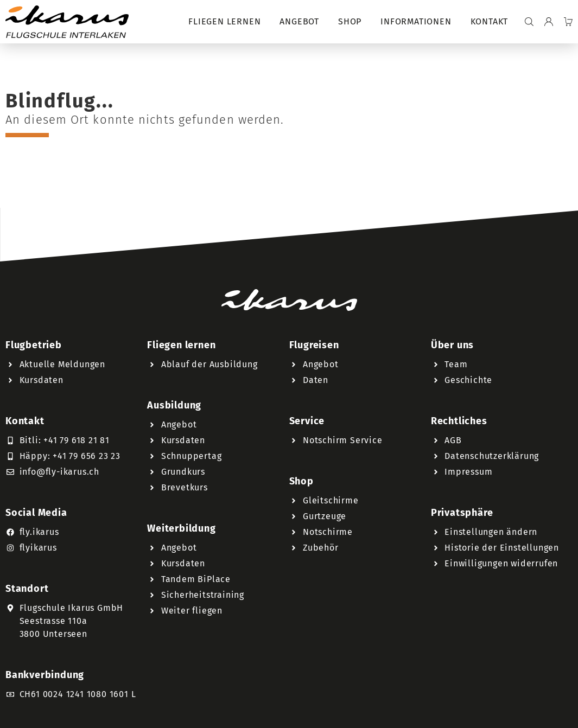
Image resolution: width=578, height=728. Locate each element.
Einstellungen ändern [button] (491, 532)
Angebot (299, 21)
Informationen (416, 21)
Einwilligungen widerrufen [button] (501, 563)
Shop (350, 21)
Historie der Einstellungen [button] (502, 548)
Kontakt (490, 21)
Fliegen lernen (224, 21)
